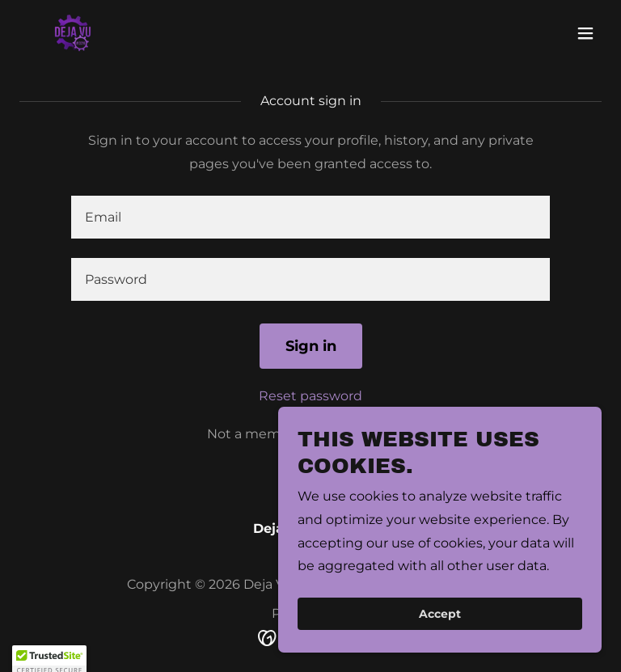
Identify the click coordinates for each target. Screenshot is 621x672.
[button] (585, 33)
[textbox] (310, 217)
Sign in (311, 346)
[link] (73, 33)
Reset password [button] (310, 396)
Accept (440, 636)
